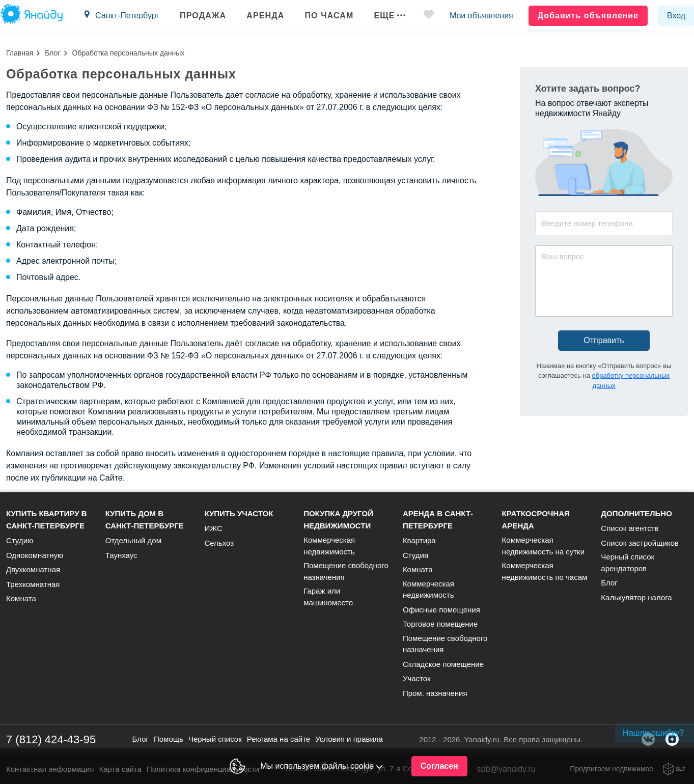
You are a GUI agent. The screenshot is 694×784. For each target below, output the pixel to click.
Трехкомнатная (33, 584)
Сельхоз (219, 543)
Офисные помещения (441, 610)
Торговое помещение (440, 624)
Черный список (215, 739)
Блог (52, 53)
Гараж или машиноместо (328, 597)
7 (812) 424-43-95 (51, 739)
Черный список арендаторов (628, 563)
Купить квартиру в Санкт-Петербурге (47, 520)
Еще (390, 16)
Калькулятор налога (636, 597)
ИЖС (213, 528)
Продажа (203, 16)
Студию (20, 540)
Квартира (419, 540)
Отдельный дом (133, 540)
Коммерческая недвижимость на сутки (543, 546)
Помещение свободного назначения (346, 571)
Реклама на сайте (279, 739)
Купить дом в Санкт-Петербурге (145, 520)
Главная (20, 53)
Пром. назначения (435, 693)
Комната (21, 598)
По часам (329, 16)
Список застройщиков (640, 543)
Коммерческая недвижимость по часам (545, 571)
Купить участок (239, 513)
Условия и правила (349, 739)
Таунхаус (121, 555)
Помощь (169, 739)
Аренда (265, 16)
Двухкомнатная (33, 569)
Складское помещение (443, 664)
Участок (417, 678)
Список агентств (630, 528)
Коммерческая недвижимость (329, 546)
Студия (415, 555)
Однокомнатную (35, 555)
